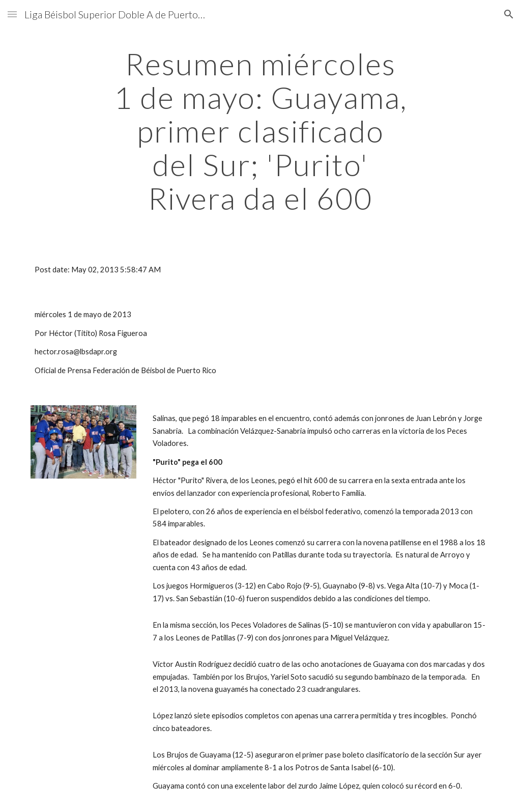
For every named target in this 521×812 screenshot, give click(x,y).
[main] (260, 131)
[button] (12, 14)
